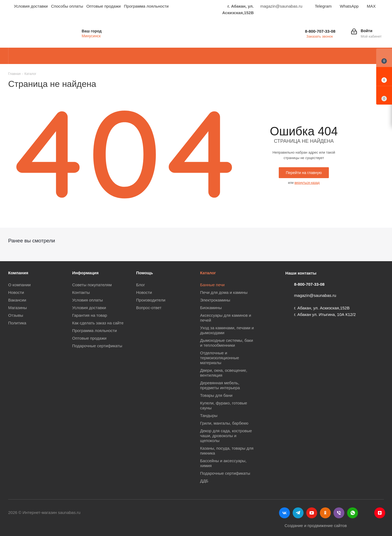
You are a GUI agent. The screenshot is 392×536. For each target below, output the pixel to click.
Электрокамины (215, 300)
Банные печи (212, 285)
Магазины (18, 308)
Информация (85, 273)
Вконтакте (284, 513)
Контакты (81, 292)
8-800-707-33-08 (320, 31)
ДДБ (204, 481)
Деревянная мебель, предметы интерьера (220, 385)
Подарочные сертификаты (97, 346)
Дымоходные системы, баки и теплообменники (226, 343)
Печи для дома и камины (224, 292)
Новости (16, 292)
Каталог (208, 273)
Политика (17, 323)
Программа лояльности (94, 331)
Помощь (145, 273)
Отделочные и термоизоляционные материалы (220, 358)
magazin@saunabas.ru (315, 295)
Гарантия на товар (90, 315)
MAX (371, 6)
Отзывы (16, 315)
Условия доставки (89, 308)
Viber (339, 513)
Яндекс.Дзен (380, 513)
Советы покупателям (92, 285)
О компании (19, 285)
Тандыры (209, 415)
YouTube (312, 513)
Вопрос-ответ (149, 308)
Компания (18, 273)
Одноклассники (325, 513)
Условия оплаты (88, 300)
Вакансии (17, 300)
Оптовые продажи (89, 338)
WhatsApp (349, 6)
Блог (140, 285)
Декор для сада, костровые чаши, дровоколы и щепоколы (226, 436)
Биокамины (211, 308)
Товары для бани (216, 395)
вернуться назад (307, 183)
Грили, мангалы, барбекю (224, 423)
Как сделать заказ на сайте (98, 323)
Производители (151, 300)
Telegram (323, 6)
